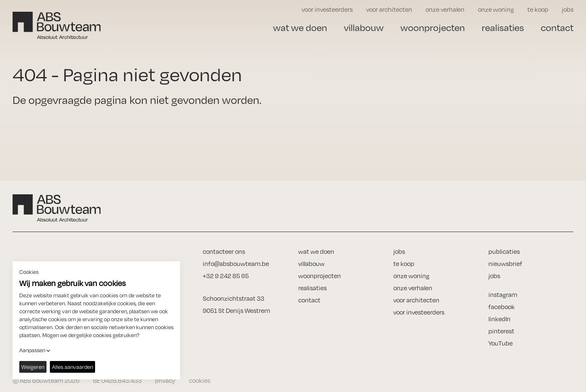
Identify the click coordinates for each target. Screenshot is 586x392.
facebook (502, 307)
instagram (503, 295)
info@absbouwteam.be (236, 264)
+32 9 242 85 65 (226, 276)
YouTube (501, 343)
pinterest (501, 331)
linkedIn (500, 319)
